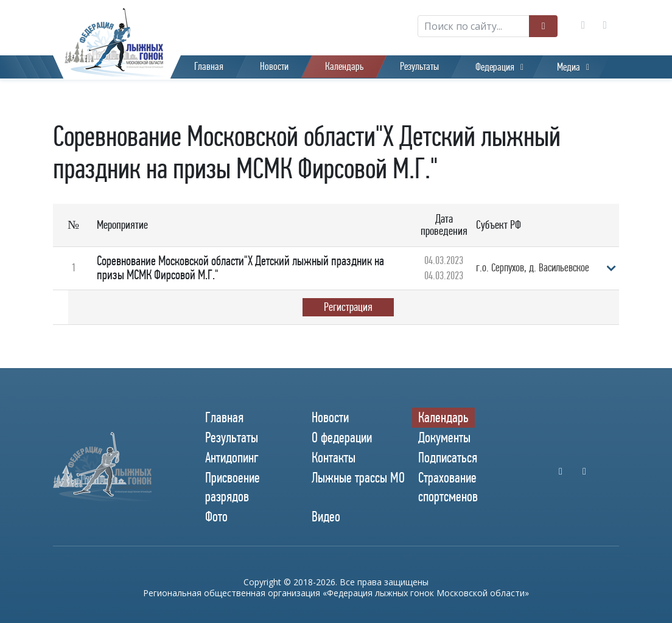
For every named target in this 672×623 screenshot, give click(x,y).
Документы (444, 437)
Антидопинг (232, 458)
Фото (216, 517)
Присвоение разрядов (233, 487)
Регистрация (348, 307)
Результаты (419, 67)
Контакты (334, 458)
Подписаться (448, 458)
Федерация (495, 67)
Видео (326, 517)
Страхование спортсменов (448, 487)
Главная (209, 67)
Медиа (569, 67)
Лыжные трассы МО (358, 478)
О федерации (342, 437)
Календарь (344, 67)
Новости (274, 67)
